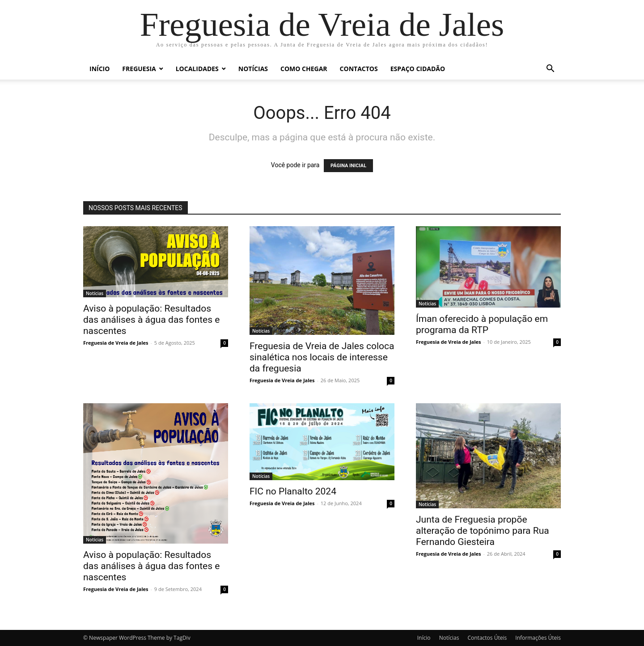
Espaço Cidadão (418, 69)
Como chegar (304, 69)
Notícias (253, 69)
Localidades (197, 69)
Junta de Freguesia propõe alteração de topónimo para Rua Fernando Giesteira (483, 531)
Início (100, 69)
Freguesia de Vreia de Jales (116, 343)
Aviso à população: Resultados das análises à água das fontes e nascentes (151, 320)
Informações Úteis (538, 638)
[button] (550, 70)
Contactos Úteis (487, 638)
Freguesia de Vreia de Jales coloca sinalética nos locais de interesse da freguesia (322, 357)
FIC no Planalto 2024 (293, 491)
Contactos (359, 69)
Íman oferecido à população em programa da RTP (482, 324)
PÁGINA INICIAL (348, 166)
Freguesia (139, 69)
